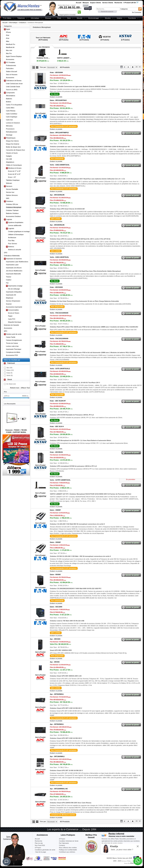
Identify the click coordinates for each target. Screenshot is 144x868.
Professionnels (11, 65)
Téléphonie (21, 18)
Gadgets (9, 156)
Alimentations (11, 96)
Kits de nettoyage (14, 289)
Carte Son (9, 120)
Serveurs (9, 186)
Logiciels (9, 219)
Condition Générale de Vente (69, 841)
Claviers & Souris (12, 153)
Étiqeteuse (10, 298)
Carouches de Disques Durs (15, 150)
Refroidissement (11, 132)
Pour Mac (11, 241)
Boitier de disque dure (13, 147)
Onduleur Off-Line (12, 204)
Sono (69, 18)
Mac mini (9, 50)
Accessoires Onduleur (13, 216)
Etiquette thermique (15, 322)
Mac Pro (9, 53)
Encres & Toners (14, 313)
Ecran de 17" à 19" (14, 171)
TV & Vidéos (7, 18)
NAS (8, 198)
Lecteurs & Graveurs (13, 123)
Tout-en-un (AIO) (12, 90)
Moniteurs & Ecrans (15, 168)
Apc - (57, 195)
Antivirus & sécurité (15, 250)
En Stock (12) (11, 384)
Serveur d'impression (13, 301)
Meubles (108, 18)
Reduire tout (15, 388)
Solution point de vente (14, 334)
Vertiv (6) (10, 375)
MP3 (6, 331)
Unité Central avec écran (14, 84)
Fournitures (132, 18)
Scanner (9, 304)
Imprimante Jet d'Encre (14, 268)
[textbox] (108, 9)
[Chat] (6, 862)
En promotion (131, 479)
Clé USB (9, 159)
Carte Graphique (12, 117)
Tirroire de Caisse (12, 343)
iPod (8, 38)
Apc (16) (9, 368)
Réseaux (48, 18)
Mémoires (9, 126)
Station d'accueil (12, 71)
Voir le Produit (40, 85)
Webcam (9, 183)
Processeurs (10, 129)
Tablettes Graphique (13, 180)
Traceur (9, 277)
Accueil (5, 23)
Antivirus (11, 247)
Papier (10, 316)
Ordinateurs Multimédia (12, 256)
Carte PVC (12, 319)
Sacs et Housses (12, 75)
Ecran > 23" (12, 177)
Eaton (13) (10, 370)
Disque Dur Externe (13, 144)
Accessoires (10, 59)
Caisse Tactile (11, 337)
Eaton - (58, 100)
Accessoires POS (12, 355)
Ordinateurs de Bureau (14, 81)
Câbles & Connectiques (14, 165)
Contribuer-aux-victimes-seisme (67, 853)
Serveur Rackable (12, 189)
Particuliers (10, 68)
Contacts (62, 845)
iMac (8, 41)
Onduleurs (23, 23)
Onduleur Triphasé (12, 210)
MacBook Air (10, 47)
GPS (6, 253)
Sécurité (79, 18)
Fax (7, 283)
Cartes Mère (10, 108)
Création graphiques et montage (19, 231)
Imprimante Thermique (14, 349)
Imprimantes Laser (12, 265)
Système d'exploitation (16, 222)
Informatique (35, 18)
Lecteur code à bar (12, 346)
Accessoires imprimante (14, 307)
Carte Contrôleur (12, 114)
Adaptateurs (10, 162)
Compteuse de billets (13, 352)
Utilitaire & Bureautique (16, 234)
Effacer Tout (25, 388)
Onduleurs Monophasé (14, 207)
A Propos (62, 839)
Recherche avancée (107, 12)
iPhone (8, 32)
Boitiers (9, 102)
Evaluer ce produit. (56, 97)
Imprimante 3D (11, 295)
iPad (8, 35)
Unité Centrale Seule (13, 87)
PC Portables (11, 62)
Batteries (9, 99)
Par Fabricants (64, 843)
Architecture (12, 238)
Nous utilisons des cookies (68, 848)
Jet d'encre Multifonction (14, 271)
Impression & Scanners (14, 259)
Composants (10, 93)
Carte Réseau (11, 111)
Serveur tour (10, 192)
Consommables (13, 310)
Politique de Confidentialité (68, 850)
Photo (59, 18)
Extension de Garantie (11, 325)
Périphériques (11, 138)
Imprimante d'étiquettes (14, 292)
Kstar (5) (9, 373)
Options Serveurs (12, 195)
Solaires (119, 18)
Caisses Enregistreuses (14, 340)
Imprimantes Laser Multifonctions (17, 262)
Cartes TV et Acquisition (14, 105)
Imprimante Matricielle (13, 274)
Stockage (9, 135)
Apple (8, 29)
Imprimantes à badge (15, 286)
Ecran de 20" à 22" (14, 174)
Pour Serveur (13, 244)
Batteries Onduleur (12, 213)
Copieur (9, 280)
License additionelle (15, 225)
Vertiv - (60, 165)
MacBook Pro (11, 44)
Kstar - (56, 72)
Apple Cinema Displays (14, 56)
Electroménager (94, 18)
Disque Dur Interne (12, 141)
